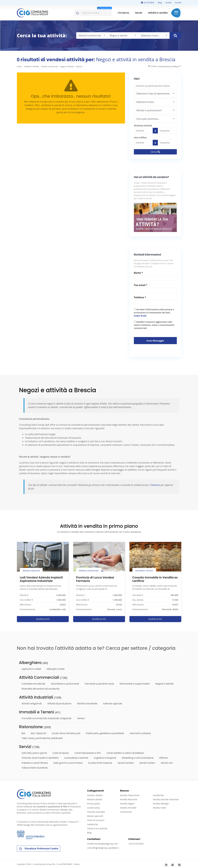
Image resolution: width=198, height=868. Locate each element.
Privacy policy (94, 804)
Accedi (168, 3)
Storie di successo (96, 820)
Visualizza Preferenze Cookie (39, 849)
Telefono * (140, 297)
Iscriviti (178, 3)
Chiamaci (155, 485)
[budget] (143, 131)
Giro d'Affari (140, 138)
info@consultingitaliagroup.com (103, 844)
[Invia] (77, 12)
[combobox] (93, 13)
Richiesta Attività (143, 126)
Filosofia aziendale (96, 812)
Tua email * (141, 285)
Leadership (93, 824)
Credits (77, 864)
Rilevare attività (95, 799)
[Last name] (167, 131)
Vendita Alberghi (161, 804)
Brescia (79, 67)
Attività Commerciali (49, 67)
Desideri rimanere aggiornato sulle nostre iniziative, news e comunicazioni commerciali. (154, 325)
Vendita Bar (158, 795)
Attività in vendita (158, 13)
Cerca (155, 152)
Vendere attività (95, 795)
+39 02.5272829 (136, 844)
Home (19, 67)
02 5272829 (148, 3)
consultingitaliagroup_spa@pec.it (103, 848)
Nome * (138, 273)
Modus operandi (95, 816)
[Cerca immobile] (175, 36)
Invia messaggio (155, 341)
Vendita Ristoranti (129, 799)
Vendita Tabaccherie (130, 795)
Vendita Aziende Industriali (166, 799)
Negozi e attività (67, 67)
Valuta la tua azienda (97, 828)
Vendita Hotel (159, 808)
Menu (176, 13)
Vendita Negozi (127, 804)
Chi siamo (123, 13)
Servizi (139, 13)
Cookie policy (94, 808)
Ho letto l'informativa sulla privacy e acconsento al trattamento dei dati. (154, 313)
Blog (160, 3)
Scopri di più (140, 316)
